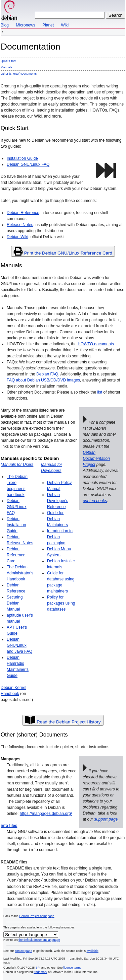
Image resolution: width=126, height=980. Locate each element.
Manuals (6, 67)
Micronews (25, 25)
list (100, 392)
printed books (95, 501)
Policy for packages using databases (61, 603)
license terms (72, 967)
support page (106, 819)
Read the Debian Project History (69, 722)
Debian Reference (23, 213)
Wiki (65, 25)
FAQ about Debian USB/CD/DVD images (43, 380)
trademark (40, 971)
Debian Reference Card (16, 555)
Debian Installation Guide (16, 525)
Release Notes (20, 225)
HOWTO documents (96, 344)
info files (9, 825)
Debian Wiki (17, 237)
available (93, 950)
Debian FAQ (47, 374)
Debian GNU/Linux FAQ (28, 164)
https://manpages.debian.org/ (46, 813)
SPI (38, 967)
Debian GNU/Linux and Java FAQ (19, 645)
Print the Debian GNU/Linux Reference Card (68, 253)
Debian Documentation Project (96, 459)
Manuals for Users (17, 465)
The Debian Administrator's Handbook (20, 573)
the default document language (39, 939)
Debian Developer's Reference (58, 501)
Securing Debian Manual (15, 603)
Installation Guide (22, 158)
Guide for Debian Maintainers (57, 519)
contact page (24, 950)
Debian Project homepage (37, 915)
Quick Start (8, 61)
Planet (48, 25)
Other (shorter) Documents (19, 74)
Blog (5, 25)
